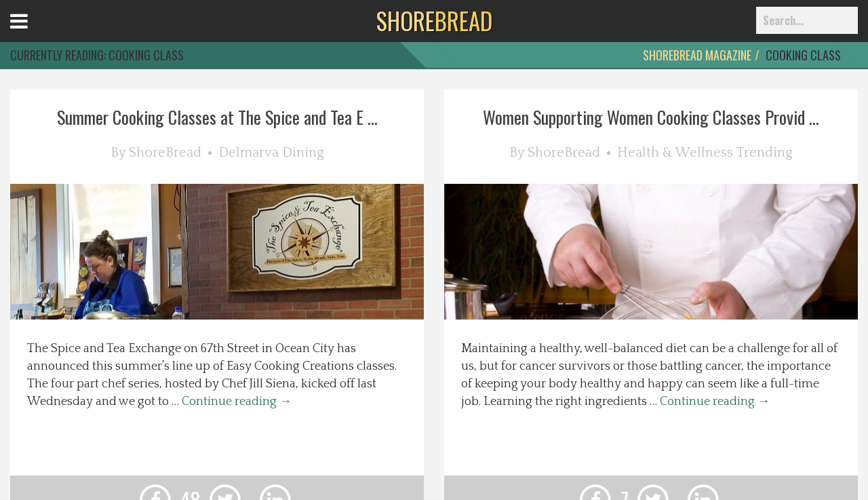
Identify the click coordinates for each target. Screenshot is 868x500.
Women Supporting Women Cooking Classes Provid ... (651, 117)
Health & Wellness (675, 153)
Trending (764, 153)
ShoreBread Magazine (697, 55)
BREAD (434, 20)
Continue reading (237, 402)
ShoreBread (165, 153)
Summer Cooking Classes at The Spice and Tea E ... (217, 117)
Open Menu (36, 34)
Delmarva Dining (271, 153)
